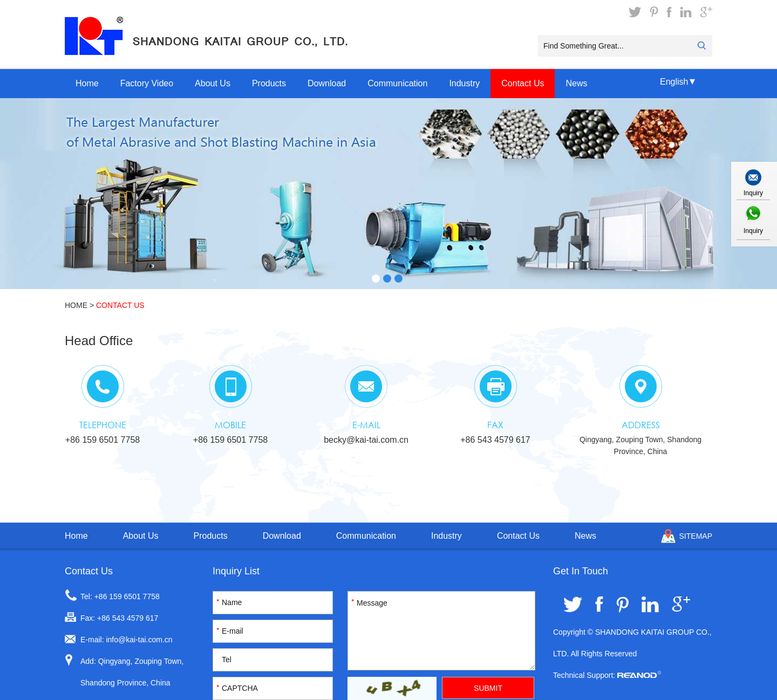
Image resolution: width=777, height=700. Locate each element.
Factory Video (147, 83)
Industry (464, 83)
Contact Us (523, 83)
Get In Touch (581, 571)
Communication (397, 83)
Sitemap (696, 536)
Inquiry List (236, 571)
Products (269, 83)
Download (327, 83)
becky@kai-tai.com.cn (366, 440)
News (576, 83)
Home (87, 83)
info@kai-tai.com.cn (139, 640)
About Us (213, 83)
